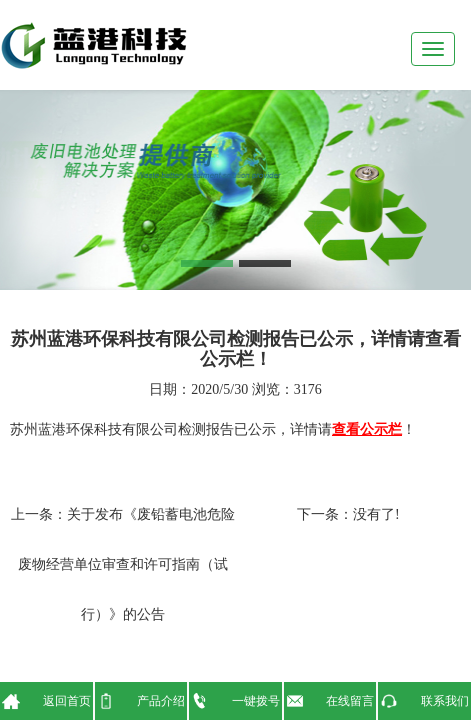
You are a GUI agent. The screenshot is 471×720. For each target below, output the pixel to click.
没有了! (376, 514)
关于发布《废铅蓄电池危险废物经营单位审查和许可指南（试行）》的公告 (126, 564)
